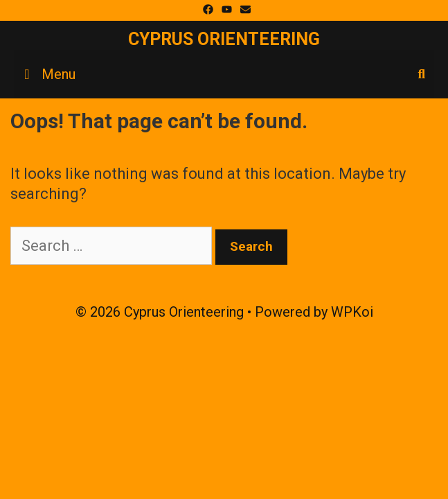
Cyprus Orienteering (224, 39)
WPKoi (352, 312)
